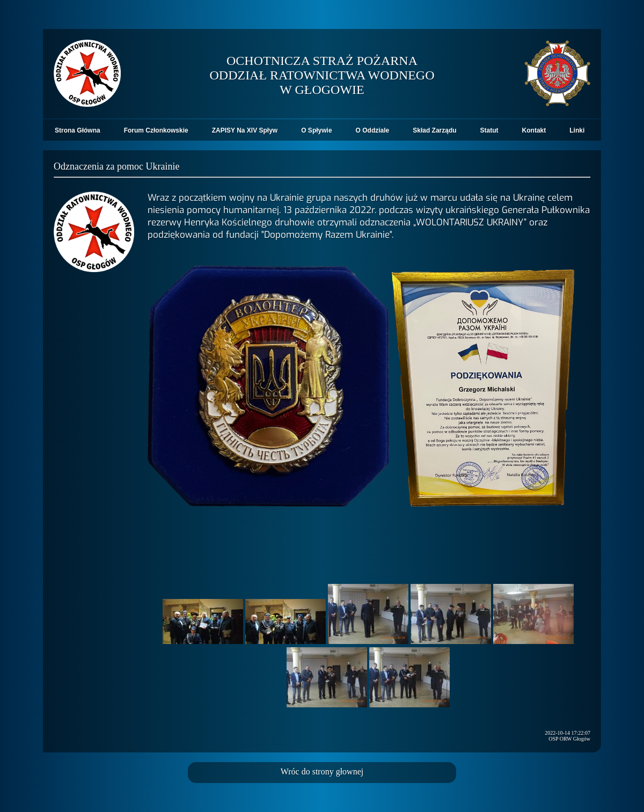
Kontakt (534, 130)
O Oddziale (373, 130)
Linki (577, 130)
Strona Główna (78, 130)
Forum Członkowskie (156, 130)
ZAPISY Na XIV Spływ (245, 130)
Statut (489, 130)
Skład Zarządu (434, 130)
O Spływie (316, 130)
